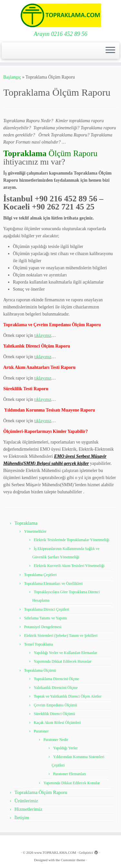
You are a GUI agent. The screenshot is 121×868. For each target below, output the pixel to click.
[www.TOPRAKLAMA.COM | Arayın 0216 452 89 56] (60, 15)
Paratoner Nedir (56, 740)
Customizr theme (73, 860)
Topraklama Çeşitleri (40, 575)
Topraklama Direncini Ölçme (56, 679)
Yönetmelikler (35, 531)
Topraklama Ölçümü (40, 670)
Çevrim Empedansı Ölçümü (55, 705)
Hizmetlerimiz (29, 809)
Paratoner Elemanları (70, 774)
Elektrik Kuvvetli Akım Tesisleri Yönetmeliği (69, 566)
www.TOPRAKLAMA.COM (55, 852)
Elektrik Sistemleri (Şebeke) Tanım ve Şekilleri (61, 636)
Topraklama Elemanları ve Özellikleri (53, 584)
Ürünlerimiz (26, 801)
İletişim (22, 818)
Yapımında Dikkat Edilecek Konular (72, 783)
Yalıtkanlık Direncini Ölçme (56, 688)
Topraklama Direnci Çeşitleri (47, 609)
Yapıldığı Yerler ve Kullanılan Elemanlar (66, 653)
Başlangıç (12, 77)
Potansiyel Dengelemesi (43, 627)
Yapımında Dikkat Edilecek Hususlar (63, 661)
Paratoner (41, 731)
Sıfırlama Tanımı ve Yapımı (46, 618)
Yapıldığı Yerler (66, 748)
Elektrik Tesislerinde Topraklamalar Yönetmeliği (72, 540)
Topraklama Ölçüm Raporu (41, 792)
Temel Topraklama (39, 644)
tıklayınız (43, 335)
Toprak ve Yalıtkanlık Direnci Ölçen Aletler (68, 696)
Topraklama (26, 523)
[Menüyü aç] (110, 51)
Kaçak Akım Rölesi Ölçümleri (57, 723)
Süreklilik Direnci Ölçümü (55, 714)
